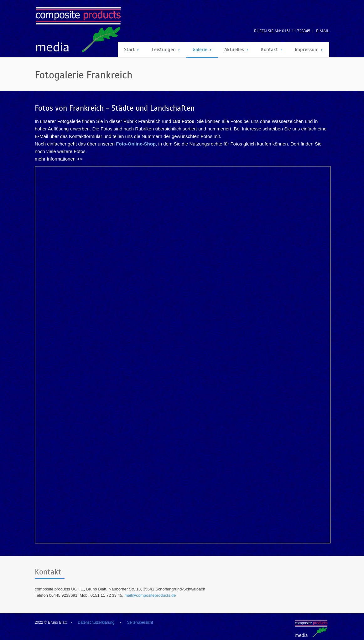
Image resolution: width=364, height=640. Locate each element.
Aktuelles (236, 50)
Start (131, 50)
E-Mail (323, 31)
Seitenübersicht (140, 622)
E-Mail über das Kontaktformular (68, 136)
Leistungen (166, 50)
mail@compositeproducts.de (150, 595)
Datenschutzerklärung (96, 622)
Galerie (202, 50)
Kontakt (271, 50)
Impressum (309, 50)
